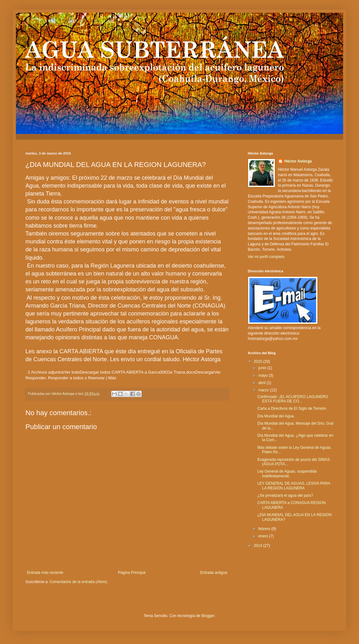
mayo (264, 375)
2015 (259, 362)
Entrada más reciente (45, 573)
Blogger (208, 616)
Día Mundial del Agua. (276, 416)
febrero (265, 529)
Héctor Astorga (298, 161)
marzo (264, 390)
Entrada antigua (214, 573)
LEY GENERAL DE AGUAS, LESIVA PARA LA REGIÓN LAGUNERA (294, 486)
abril (262, 383)
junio (263, 368)
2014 (259, 546)
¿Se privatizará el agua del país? (285, 495)
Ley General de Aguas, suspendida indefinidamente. (287, 474)
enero (264, 536)
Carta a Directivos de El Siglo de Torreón (292, 408)
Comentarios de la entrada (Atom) (78, 582)
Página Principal (132, 573)
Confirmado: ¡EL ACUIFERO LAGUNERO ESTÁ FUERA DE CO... (293, 399)
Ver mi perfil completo (266, 257)
